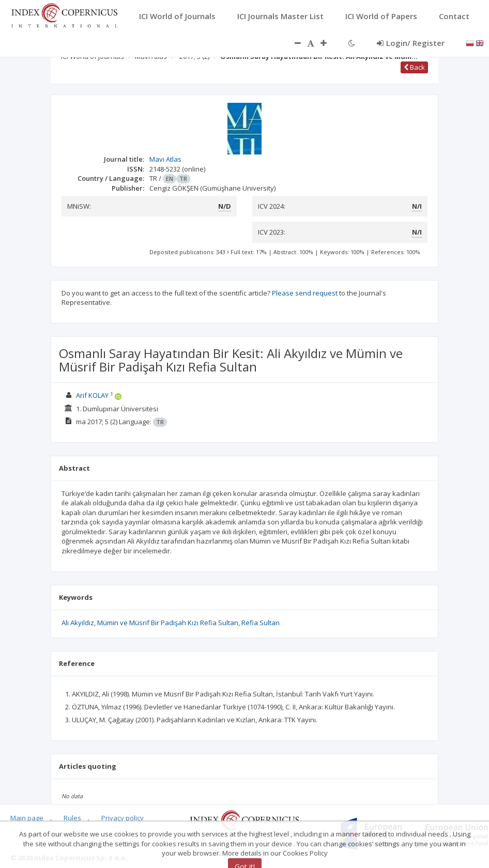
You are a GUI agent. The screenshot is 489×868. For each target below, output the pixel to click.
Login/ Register (411, 43)
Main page (27, 818)
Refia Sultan (261, 623)
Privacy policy (123, 818)
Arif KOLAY (92, 395)
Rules (72, 818)
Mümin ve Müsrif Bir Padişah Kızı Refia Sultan (168, 623)
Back (414, 67)
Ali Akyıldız (78, 623)
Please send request (305, 293)
